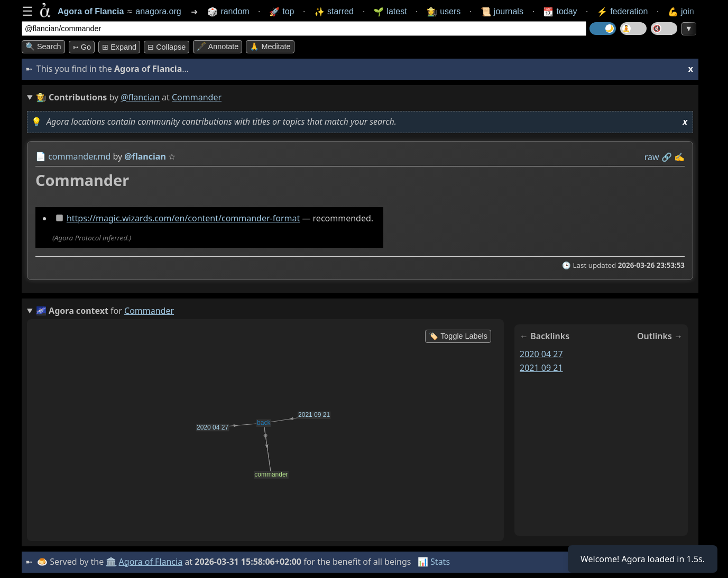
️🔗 (667, 157)
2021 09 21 (541, 368)
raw (652, 157)
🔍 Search (43, 46)
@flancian (140, 97)
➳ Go (82, 47)
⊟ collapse (167, 47)
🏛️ (111, 562)
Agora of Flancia (151, 562)
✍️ (679, 157)
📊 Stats (434, 562)
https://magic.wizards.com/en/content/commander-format (183, 218)
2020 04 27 (541, 354)
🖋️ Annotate (218, 46)
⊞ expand (119, 47)
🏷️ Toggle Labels (458, 336)
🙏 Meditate (270, 46)
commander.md (79, 156)
